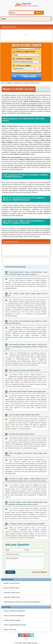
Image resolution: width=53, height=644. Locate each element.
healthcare (8, 95)
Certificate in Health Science (12, 597)
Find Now (26, 77)
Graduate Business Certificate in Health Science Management (22, 602)
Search (39, 13)
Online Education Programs (27, 5)
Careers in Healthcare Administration (14, 611)
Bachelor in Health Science (12, 583)
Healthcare (9, 83)
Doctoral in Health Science (11, 588)
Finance (40, 134)
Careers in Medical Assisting (12, 620)
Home (3, 83)
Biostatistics (47, 144)
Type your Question (25, 563)
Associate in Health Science (12, 593)
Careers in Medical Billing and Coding (15, 625)
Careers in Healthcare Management (14, 616)
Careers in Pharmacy (10, 630)
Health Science (19, 83)
